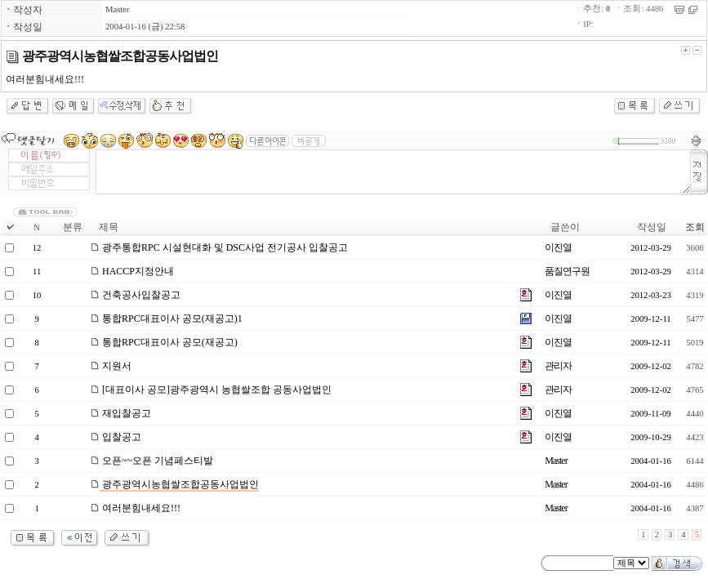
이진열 (558, 247)
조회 (695, 227)
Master (118, 9)
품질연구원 (567, 271)
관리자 (558, 366)
